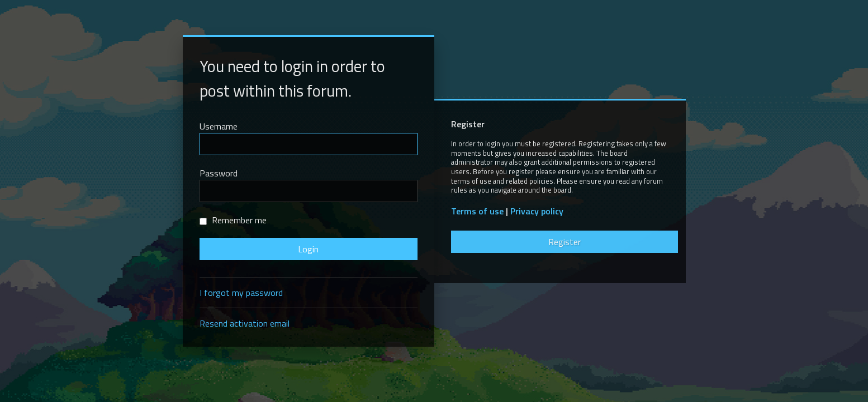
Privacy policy (537, 211)
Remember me (233, 220)
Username (219, 126)
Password (219, 173)
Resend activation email (245, 323)
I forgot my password (241, 293)
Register (565, 242)
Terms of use (477, 211)
